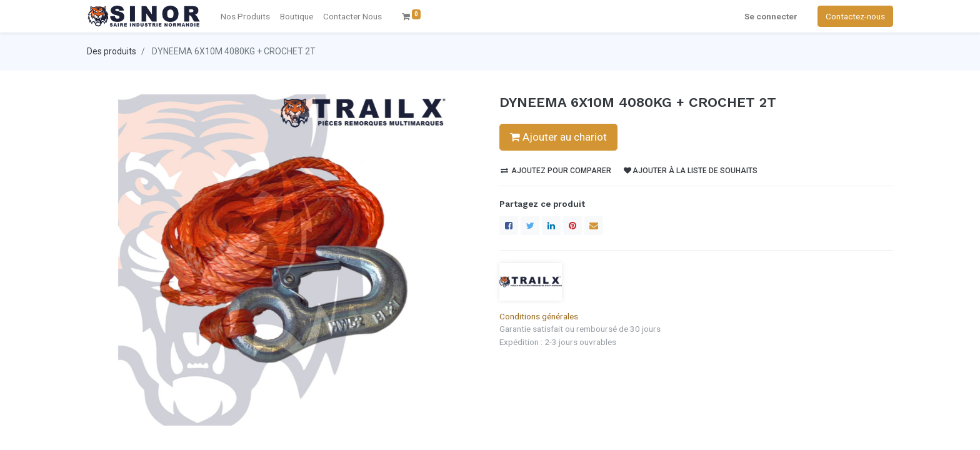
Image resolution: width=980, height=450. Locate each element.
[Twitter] (530, 226)
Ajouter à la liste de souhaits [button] (691, 171)
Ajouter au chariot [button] (558, 137)
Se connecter (771, 16)
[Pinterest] (572, 226)
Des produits (112, 51)
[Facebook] (509, 226)
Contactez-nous (855, 16)
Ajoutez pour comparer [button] (556, 171)
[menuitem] (352, 16)
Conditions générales (539, 316)
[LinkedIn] (551, 226)
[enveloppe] (594, 226)
